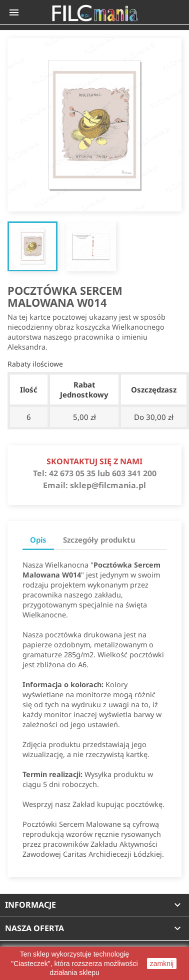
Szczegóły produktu (99, 540)
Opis (38, 540)
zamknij (162, 964)
